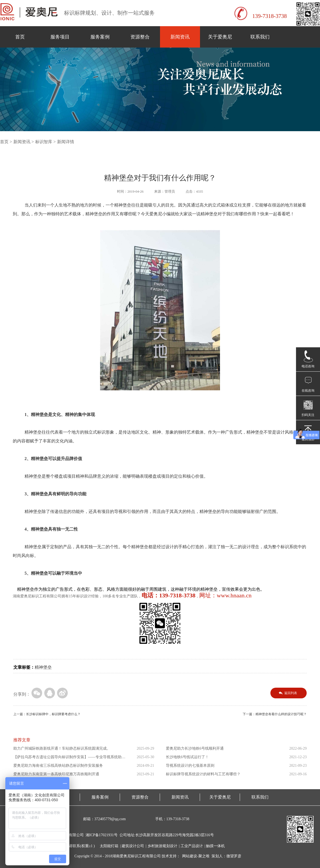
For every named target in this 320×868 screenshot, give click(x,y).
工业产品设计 (192, 846)
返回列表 (291, 693)
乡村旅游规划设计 (162, 846)
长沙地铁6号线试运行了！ (187, 757)
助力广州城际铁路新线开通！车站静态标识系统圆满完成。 (62, 748)
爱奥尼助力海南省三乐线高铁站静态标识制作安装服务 (58, 766)
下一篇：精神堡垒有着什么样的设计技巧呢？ (275, 714)
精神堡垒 (43, 667)
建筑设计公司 (133, 846)
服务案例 (100, 37)
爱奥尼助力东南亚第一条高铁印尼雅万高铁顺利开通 (56, 774)
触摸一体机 (215, 846)
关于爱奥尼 (220, 37)
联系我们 (260, 37)
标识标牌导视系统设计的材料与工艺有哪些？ (203, 774)
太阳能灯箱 (109, 846)
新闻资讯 (180, 37)
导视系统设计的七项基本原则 (190, 766)
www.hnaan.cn (234, 595)
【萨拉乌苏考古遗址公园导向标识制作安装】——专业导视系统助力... (67, 758)
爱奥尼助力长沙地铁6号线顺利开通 (195, 748)
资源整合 (140, 37)
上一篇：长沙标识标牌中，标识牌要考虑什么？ (47, 714)
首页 (20, 37)
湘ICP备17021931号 (102, 835)
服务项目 (60, 37)
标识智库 (44, 142)
